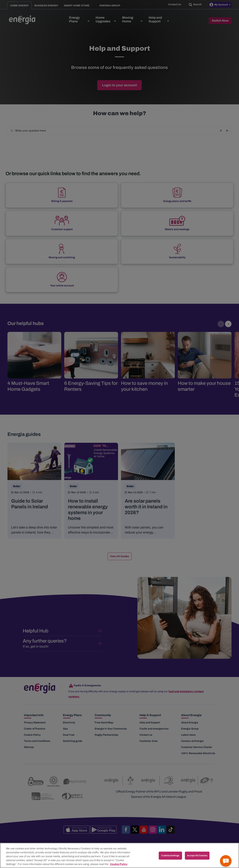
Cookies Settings (170, 856)
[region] (119, 855)
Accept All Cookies (197, 856)
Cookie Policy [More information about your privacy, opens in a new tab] (119, 864)
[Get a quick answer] (226, 861)
